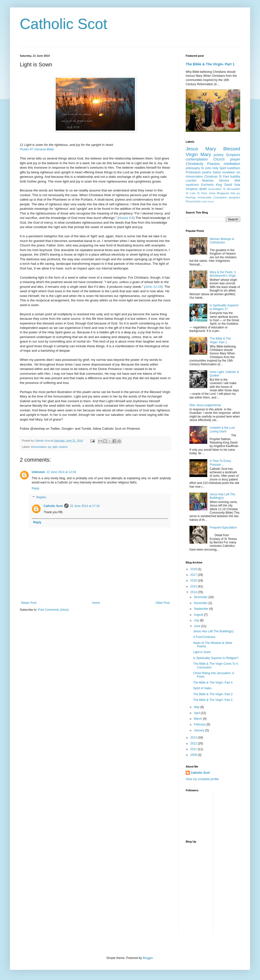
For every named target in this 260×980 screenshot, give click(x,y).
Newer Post (29, 603)
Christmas (211, 177)
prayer (235, 159)
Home (96, 603)
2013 (194, 738)
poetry (219, 155)
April (197, 713)
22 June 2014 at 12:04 (61, 472)
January (200, 730)
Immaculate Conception (212, 197)
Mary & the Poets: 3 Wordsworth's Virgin (223, 274)
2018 (194, 569)
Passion (214, 164)
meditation (232, 164)
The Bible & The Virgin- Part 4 (213, 683)
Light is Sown (202, 652)
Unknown (38, 472)
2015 (194, 586)
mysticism (192, 185)
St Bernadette (232, 189)
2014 (194, 592)
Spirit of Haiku (202, 688)
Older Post (163, 603)
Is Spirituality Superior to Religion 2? (224, 307)
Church (219, 159)
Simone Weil (230, 181)
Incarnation (215, 189)
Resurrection (193, 201)
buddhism (234, 168)
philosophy (193, 168)
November (201, 603)
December (201, 597)
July (197, 620)
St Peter (202, 193)
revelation (229, 172)
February (200, 724)
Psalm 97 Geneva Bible (37, 149)
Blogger (148, 958)
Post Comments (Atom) (53, 610)
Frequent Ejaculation (223, 528)
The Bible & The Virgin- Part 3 (213, 694)
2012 (194, 743)
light (55, 447)
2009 (194, 755)
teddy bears (208, 201)
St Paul (224, 177)
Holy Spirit (219, 168)
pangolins (234, 197)
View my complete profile (202, 779)
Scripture (233, 155)
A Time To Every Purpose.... (220, 463)
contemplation (197, 159)
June (197, 626)
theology (191, 197)
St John (206, 168)
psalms (63, 447)
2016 (194, 581)
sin (238, 172)
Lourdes (191, 181)
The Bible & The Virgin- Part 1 (210, 64)
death (203, 189)
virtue (212, 193)
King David (224, 185)
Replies (41, 497)
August (199, 615)
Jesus (192, 149)
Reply (36, 488)
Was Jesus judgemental (205, 405)
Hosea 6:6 (126, 218)
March (198, 719)
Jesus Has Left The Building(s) (222, 496)
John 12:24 (153, 287)
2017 (194, 575)
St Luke (191, 193)
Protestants (193, 172)
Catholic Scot (64, 24)
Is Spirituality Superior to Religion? (216, 658)
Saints (217, 172)
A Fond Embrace (204, 637)
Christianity (195, 164)
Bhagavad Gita (226, 193)
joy (50, 447)
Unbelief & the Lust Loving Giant (222, 429)
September (202, 609)
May (197, 707)
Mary (211, 149)
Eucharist (207, 185)
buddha (235, 177)
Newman (208, 181)
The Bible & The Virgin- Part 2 (213, 700)
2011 (194, 749)
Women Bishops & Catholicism (222, 241)
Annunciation (39, 447)
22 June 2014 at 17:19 (85, 506)
